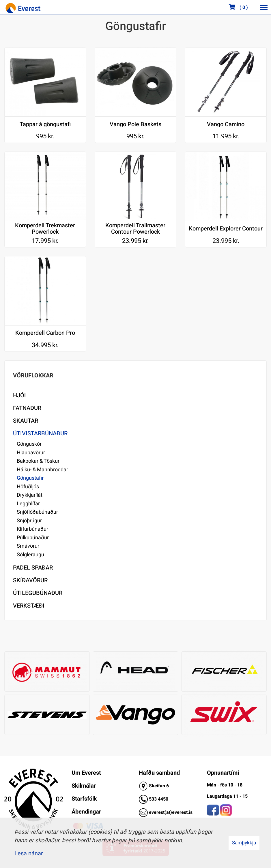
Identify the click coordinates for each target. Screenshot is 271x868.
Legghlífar (28, 504)
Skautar (26, 421)
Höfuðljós (28, 487)
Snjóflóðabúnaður (37, 512)
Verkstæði (29, 606)
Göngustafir (30, 478)
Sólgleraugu (30, 555)
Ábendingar (86, 812)
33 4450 (160, 799)
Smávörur (28, 546)
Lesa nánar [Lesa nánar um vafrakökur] (29, 853)
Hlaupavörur (31, 453)
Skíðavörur (30, 580)
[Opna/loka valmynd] (264, 7)
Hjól (20, 395)
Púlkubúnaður (33, 538)
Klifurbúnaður (32, 529)
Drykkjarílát (30, 495)
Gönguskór (29, 444)
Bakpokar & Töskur (38, 461)
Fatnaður (27, 408)
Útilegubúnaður (38, 593)
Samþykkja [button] (244, 843)
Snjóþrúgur (29, 521)
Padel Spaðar (33, 568)
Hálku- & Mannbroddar (42, 470)
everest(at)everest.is (171, 812)
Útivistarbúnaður (40, 433)
